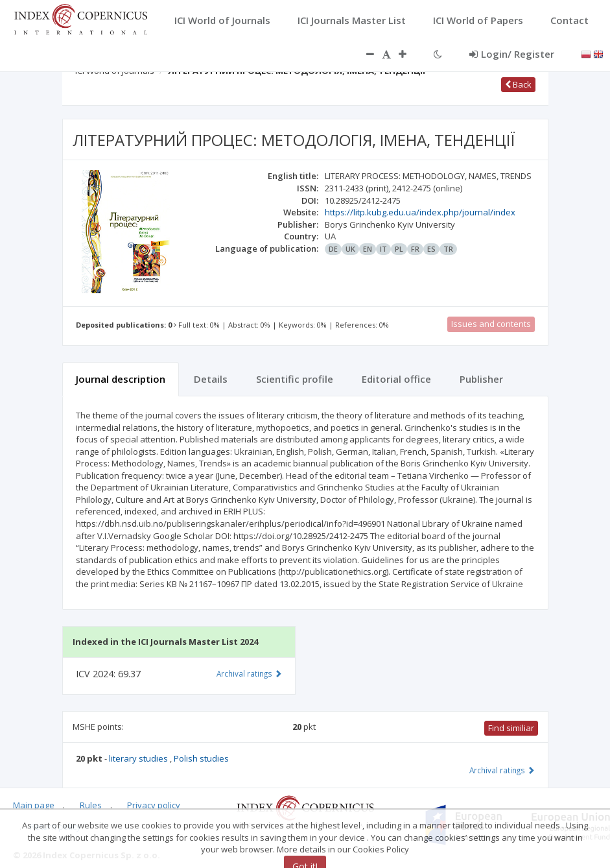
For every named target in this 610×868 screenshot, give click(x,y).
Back (518, 84)
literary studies (139, 758)
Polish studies (201, 758)
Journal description (121, 379)
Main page (34, 805)
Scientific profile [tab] (295, 379)
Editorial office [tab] (396, 379)
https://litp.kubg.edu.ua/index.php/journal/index (420, 212)
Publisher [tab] (481, 379)
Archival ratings (502, 770)
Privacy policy (154, 805)
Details (211, 379)
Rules (91, 805)
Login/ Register (512, 54)
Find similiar (511, 728)
